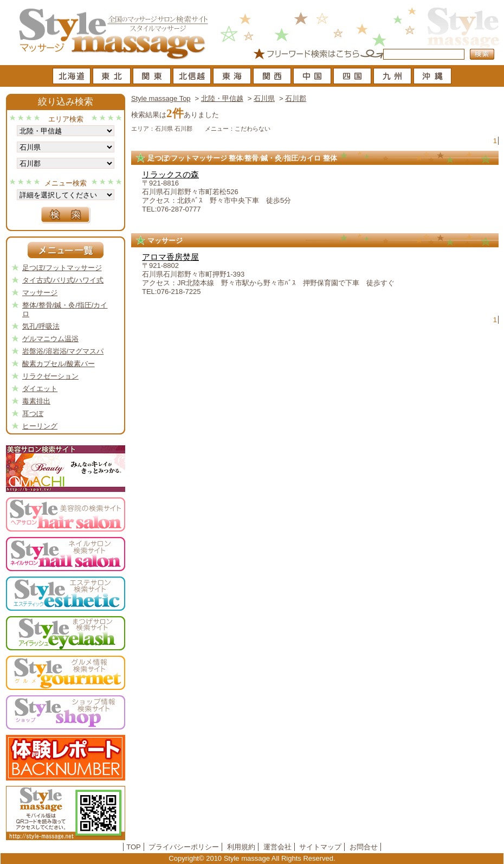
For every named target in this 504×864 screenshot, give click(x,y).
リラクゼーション (50, 376)
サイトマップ (320, 847)
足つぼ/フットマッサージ (62, 268)
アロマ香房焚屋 (170, 257)
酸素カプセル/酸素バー (59, 364)
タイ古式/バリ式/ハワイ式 (63, 280)
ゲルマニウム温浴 (50, 339)
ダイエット (40, 389)
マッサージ (40, 293)
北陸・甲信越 (222, 98)
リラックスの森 (170, 175)
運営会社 (277, 847)
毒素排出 (36, 401)
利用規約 (241, 847)
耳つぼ (33, 414)
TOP (134, 847)
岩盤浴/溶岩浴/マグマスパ (63, 351)
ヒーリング (40, 426)
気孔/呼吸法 (41, 326)
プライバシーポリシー (184, 847)
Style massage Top (161, 98)
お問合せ (364, 847)
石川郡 (296, 98)
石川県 (264, 98)
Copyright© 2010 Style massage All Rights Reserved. (252, 858)
